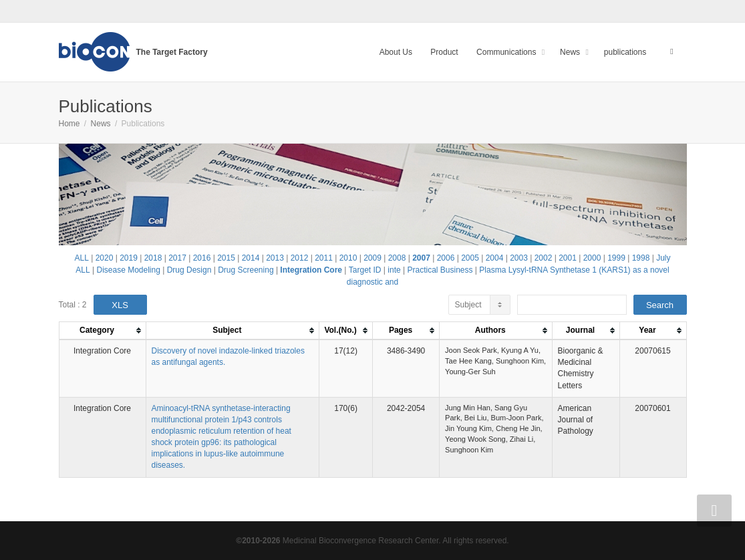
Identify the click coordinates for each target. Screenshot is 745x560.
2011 (324, 258)
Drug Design (189, 270)
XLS (120, 305)
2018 (153, 258)
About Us (396, 52)
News (571, 52)
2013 (275, 258)
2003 (519, 258)
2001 (568, 258)
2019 (129, 258)
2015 (226, 258)
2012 (300, 258)
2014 (251, 258)
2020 (105, 258)
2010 (348, 258)
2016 (202, 258)
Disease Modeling (128, 270)
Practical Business (440, 270)
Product (444, 52)
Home (69, 124)
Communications (507, 52)
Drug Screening (246, 270)
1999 (616, 258)
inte (394, 270)
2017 (177, 258)
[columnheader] (102, 331)
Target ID (365, 270)
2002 (544, 258)
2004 (495, 258)
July (663, 258)
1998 (641, 258)
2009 (372, 258)
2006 (446, 258)
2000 (592, 258)
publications (625, 52)
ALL (82, 258)
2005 (470, 258)
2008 (397, 258)
